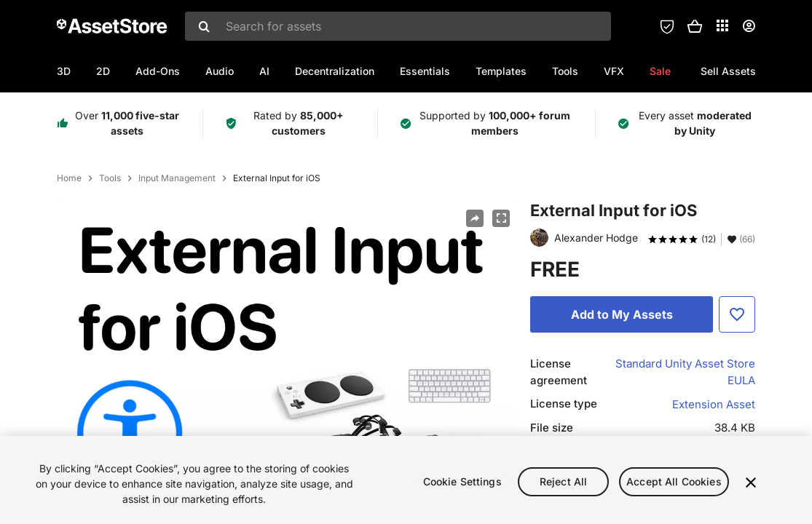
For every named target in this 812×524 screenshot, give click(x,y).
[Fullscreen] (501, 218)
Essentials (425, 71)
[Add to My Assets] (622, 314)
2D (103, 71)
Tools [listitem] (110, 178)
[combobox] (398, 26)
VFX (614, 71)
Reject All (563, 484)
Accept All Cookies (674, 484)
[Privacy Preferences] (667, 26)
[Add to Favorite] (737, 314)
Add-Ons (158, 71)
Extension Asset (714, 404)
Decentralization (335, 71)
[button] (695, 26)
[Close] (751, 485)
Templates (501, 71)
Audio (220, 71)
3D (64, 71)
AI (264, 71)
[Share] (475, 218)
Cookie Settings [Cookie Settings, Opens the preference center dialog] (462, 484)
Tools (565, 71)
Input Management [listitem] (177, 178)
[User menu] (749, 26)
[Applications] (722, 25)
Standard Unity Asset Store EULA (685, 372)
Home (69, 178)
